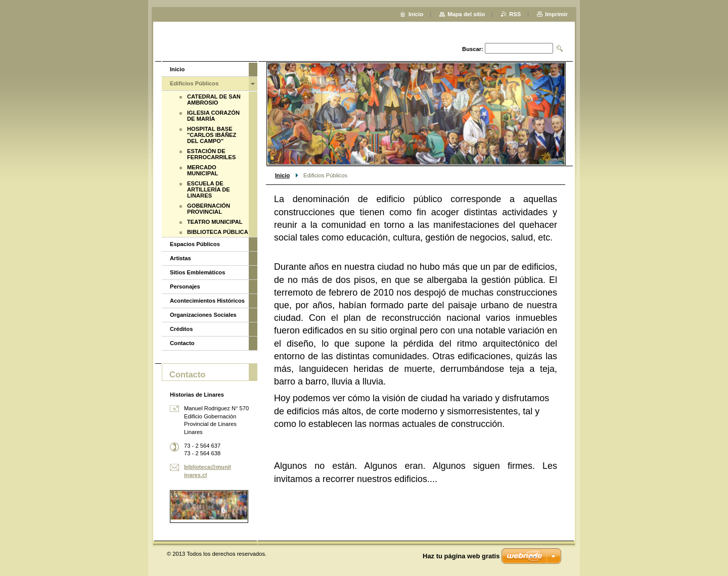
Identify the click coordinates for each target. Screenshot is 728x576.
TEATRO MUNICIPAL (215, 222)
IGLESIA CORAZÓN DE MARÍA (213, 116)
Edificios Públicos (194, 83)
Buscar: (473, 49)
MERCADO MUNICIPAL (202, 170)
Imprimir (556, 14)
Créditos (181, 329)
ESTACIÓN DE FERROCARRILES (211, 154)
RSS (515, 14)
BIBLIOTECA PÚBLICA (218, 232)
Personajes (185, 286)
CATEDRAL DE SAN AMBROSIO (214, 100)
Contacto (182, 343)
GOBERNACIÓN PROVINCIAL (209, 209)
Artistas (180, 258)
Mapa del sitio (466, 14)
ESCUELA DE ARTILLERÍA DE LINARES (209, 189)
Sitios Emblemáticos (197, 272)
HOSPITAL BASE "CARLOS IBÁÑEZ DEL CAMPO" (212, 135)
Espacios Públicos (195, 244)
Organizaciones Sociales (203, 315)
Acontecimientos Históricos (207, 301)
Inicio (282, 175)
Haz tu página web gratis (461, 556)
